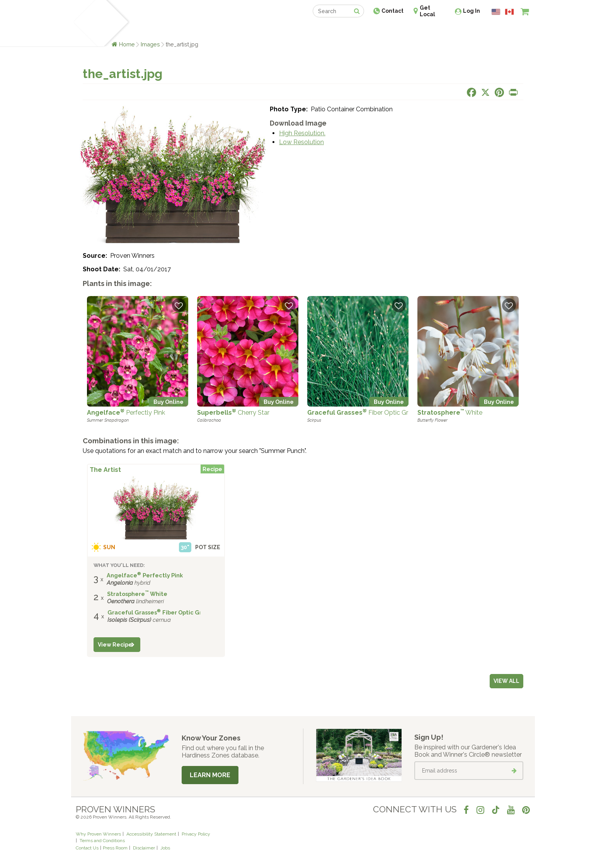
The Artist (105, 470)
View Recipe (115, 645)
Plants (143, 30)
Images (150, 44)
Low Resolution (301, 142)
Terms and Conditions (102, 841)
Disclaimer (144, 848)
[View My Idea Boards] (511, 31)
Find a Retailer (261, 30)
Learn (169, 30)
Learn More (210, 775)
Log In (472, 11)
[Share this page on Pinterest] (499, 92)
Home (127, 44)
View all (506, 681)
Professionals (361, 30)
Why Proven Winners (98, 834)
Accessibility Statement (151, 834)
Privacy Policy (196, 834)
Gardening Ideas (209, 30)
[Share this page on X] (485, 92)
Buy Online (169, 402)
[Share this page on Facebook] (472, 92)
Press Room (115, 848)
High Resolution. (302, 133)
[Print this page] (513, 92)
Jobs (165, 848)
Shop (297, 30)
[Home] (85, 23)
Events (323, 30)
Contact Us (87, 848)
